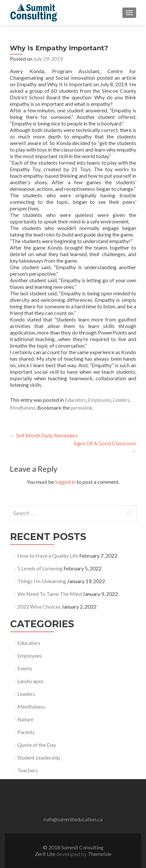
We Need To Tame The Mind (50, 594)
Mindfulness (23, 408)
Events (25, 668)
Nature (25, 719)
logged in (65, 482)
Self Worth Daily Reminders (44, 435)
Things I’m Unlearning (42, 581)
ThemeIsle (100, 854)
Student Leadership (39, 757)
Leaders (121, 400)
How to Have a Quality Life (48, 556)
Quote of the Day (37, 745)
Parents (26, 732)
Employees (100, 400)
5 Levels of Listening (40, 568)
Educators (75, 400)
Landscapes (30, 681)
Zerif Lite (46, 854)
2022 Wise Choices (39, 606)
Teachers (27, 770)
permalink (82, 408)
